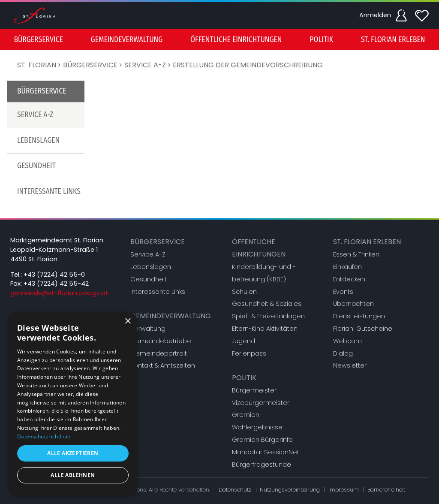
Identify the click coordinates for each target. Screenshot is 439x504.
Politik (244, 378)
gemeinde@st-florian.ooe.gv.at (59, 293)
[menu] (219, 39)
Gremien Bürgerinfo (262, 440)
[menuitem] (38, 39)
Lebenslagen (38, 140)
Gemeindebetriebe (161, 341)
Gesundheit (36, 166)
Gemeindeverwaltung (171, 316)
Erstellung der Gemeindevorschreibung (248, 65)
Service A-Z (145, 65)
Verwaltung (148, 329)
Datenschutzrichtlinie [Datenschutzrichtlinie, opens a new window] (44, 436)
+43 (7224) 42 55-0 (54, 275)
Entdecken (349, 279)
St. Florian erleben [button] (393, 40)
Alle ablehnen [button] (73, 475)
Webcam (347, 341)
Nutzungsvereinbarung (290, 490)
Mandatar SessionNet (266, 452)
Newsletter (350, 365)
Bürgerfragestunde (262, 465)
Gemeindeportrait (159, 353)
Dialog (343, 353)
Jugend (244, 341)
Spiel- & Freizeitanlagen (268, 316)
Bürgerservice (90, 65)
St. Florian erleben (367, 242)
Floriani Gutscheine (363, 329)
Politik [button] (321, 40)
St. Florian (37, 65)
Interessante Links (49, 192)
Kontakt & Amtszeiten (163, 365)
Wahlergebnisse (257, 427)
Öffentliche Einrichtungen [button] (236, 40)
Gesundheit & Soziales (267, 304)
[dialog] (73, 404)
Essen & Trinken (356, 254)
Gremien (246, 415)
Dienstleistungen (359, 316)
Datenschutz (235, 490)
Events (343, 292)
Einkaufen (347, 267)
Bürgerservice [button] (38, 40)
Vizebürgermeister (261, 403)
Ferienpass (249, 353)
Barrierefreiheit (386, 490)
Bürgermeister (254, 390)
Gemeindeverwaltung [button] (127, 40)
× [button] (128, 321)
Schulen (244, 292)
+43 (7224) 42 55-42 (56, 284)
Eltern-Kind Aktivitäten (265, 329)
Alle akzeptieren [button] (73, 453)
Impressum (344, 490)
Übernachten (353, 304)
